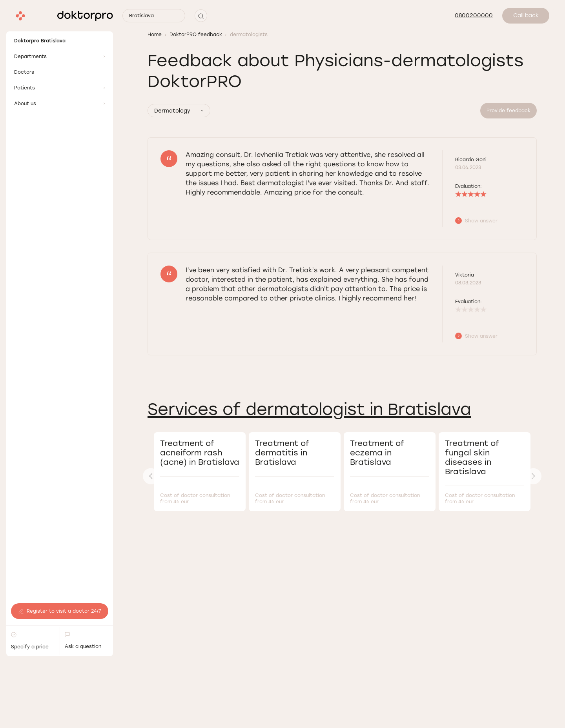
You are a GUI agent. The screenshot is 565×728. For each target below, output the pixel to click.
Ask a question (83, 592)
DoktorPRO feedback (196, 35)
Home (155, 35)
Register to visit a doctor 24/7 (60, 562)
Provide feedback (508, 111)
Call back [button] (526, 15)
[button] (201, 16)
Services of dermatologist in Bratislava (309, 409)
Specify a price (30, 592)
